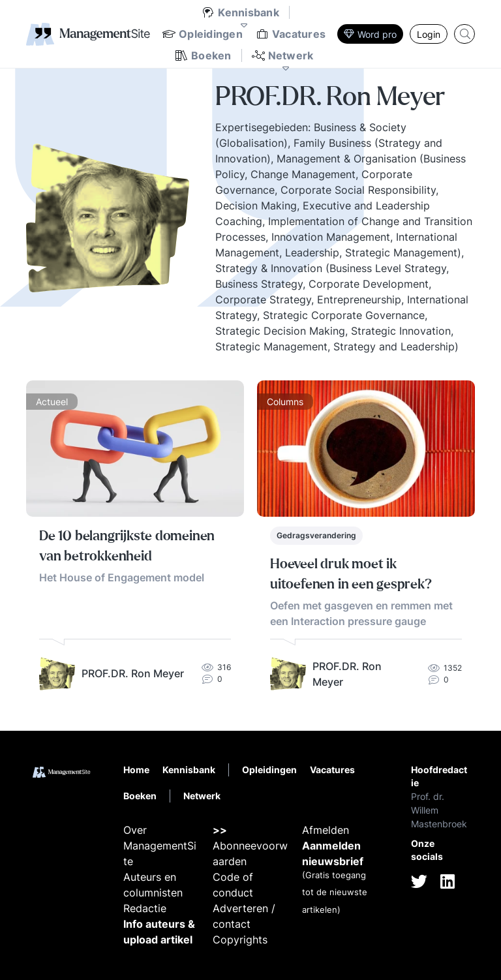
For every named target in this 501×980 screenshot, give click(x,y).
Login (429, 34)
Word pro (370, 34)
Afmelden (326, 830)
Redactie (145, 908)
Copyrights (240, 940)
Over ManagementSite (160, 846)
